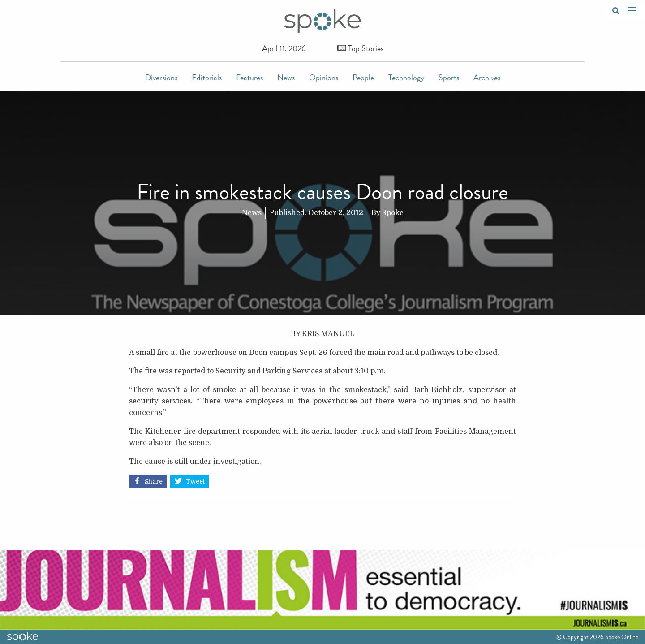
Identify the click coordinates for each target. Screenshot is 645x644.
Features (249, 77)
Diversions (161, 77)
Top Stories (360, 48)
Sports (449, 77)
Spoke (393, 213)
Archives (487, 77)
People (363, 77)
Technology (406, 77)
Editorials (207, 77)
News (286, 77)
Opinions (324, 77)
